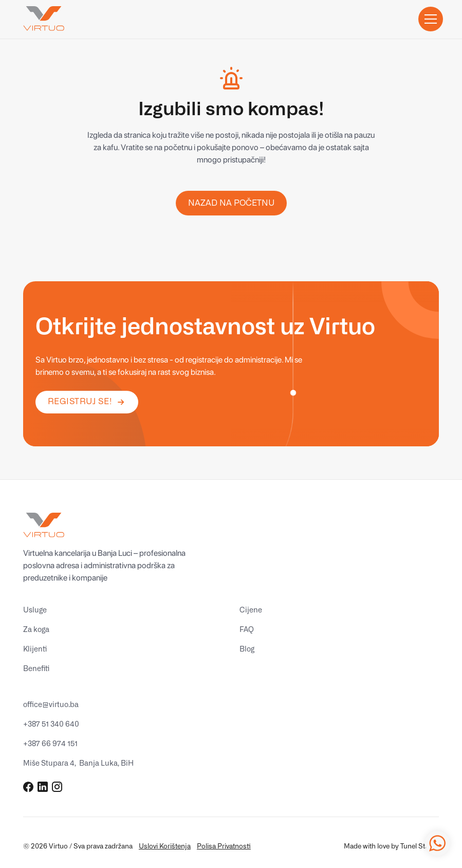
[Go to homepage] (44, 19)
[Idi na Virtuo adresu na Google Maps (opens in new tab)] (78, 764)
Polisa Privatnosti (224, 847)
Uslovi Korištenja (165, 847)
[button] (429, 19)
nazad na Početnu (231, 203)
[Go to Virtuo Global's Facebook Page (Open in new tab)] (28, 787)
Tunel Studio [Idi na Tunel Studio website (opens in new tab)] (420, 847)
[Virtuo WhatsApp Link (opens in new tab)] (437, 843)
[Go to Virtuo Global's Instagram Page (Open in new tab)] (57, 787)
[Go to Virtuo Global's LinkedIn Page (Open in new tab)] (43, 787)
